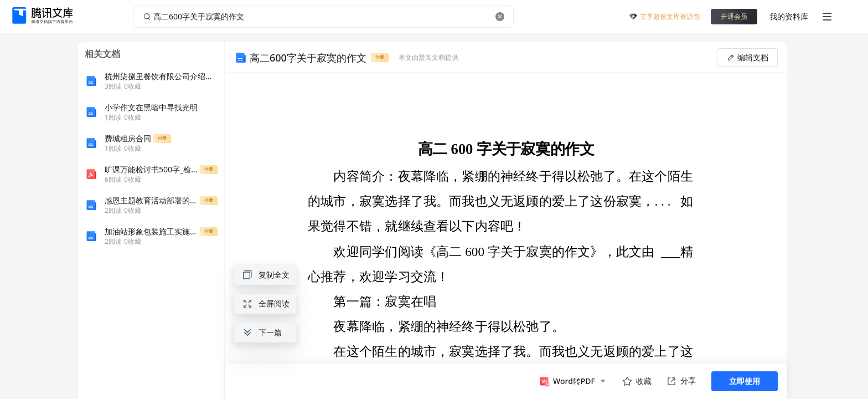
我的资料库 (789, 16)
